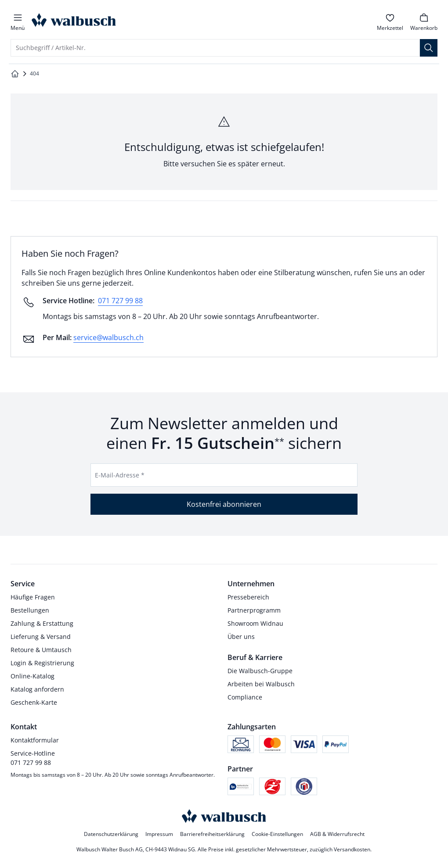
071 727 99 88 (120, 301)
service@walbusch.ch (108, 337)
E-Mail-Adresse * (120, 475)
